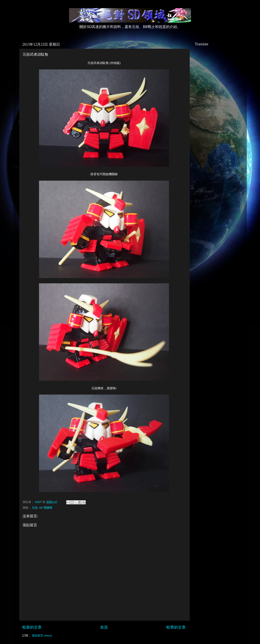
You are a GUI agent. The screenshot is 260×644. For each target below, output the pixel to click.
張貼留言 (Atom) (42, 636)
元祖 (35, 508)
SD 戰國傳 (46, 508)
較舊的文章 (176, 627)
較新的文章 (32, 627)
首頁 (104, 627)
